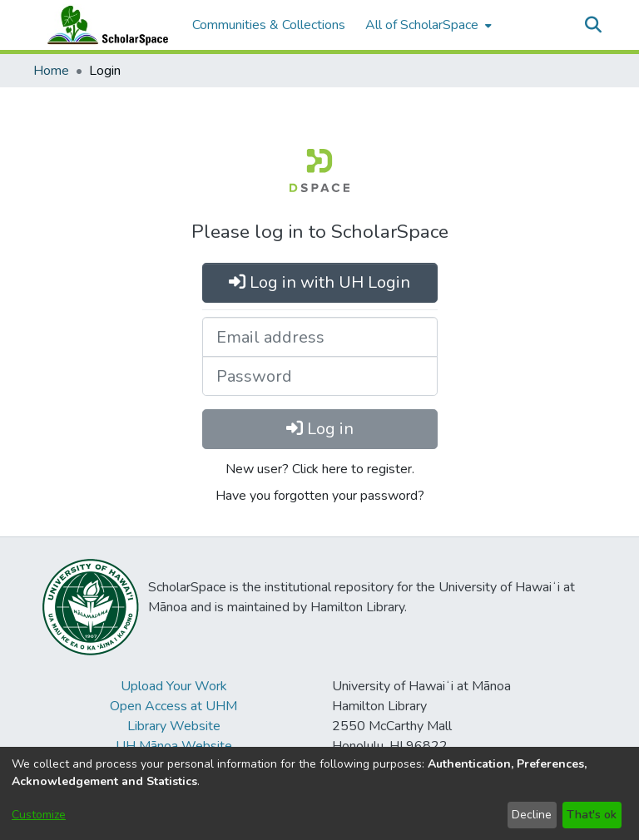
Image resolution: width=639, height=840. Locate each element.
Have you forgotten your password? (320, 496)
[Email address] (320, 337)
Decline (532, 815)
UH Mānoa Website (174, 746)
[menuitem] (427, 25)
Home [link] (51, 71)
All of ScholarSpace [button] (422, 25)
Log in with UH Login (319, 282)
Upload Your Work (174, 686)
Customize (39, 815)
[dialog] (319, 793)
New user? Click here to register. (320, 469)
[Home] (104, 25)
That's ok (592, 815)
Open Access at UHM (173, 706)
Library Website (174, 726)
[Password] (320, 376)
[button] (593, 25)
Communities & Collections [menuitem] (269, 25)
